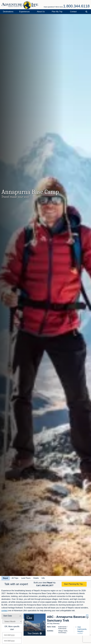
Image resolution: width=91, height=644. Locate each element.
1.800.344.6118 (76, 6)
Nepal (5, 578)
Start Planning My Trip (73, 584)
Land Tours (26, 578)
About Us (41, 12)
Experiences (24, 12)
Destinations (8, 12)
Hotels (36, 578)
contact (5, 611)
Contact (73, 12)
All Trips (15, 578)
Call (45, 585)
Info (43, 578)
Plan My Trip (57, 12)
